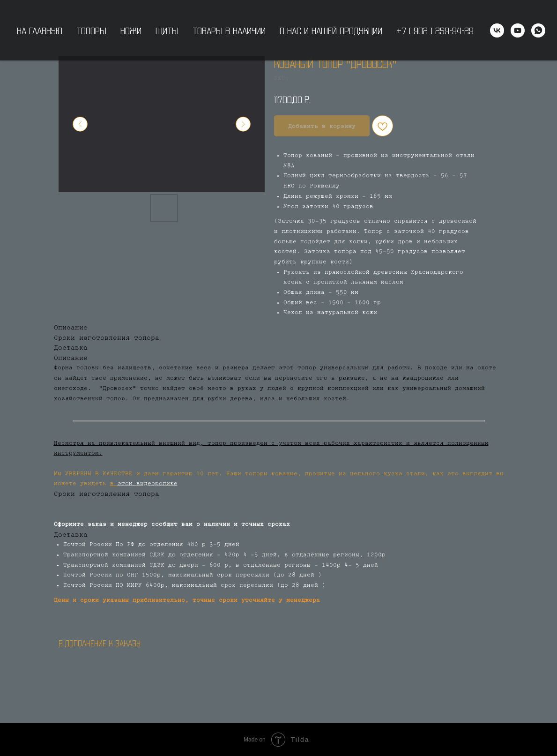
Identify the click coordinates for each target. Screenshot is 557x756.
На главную (40, 30)
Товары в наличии (229, 30)
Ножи (131, 30)
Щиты (167, 30)
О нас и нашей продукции (331, 30)
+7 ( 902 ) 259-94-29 (435, 30)
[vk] (497, 30)
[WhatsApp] (538, 30)
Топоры (91, 30)
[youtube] (518, 30)
